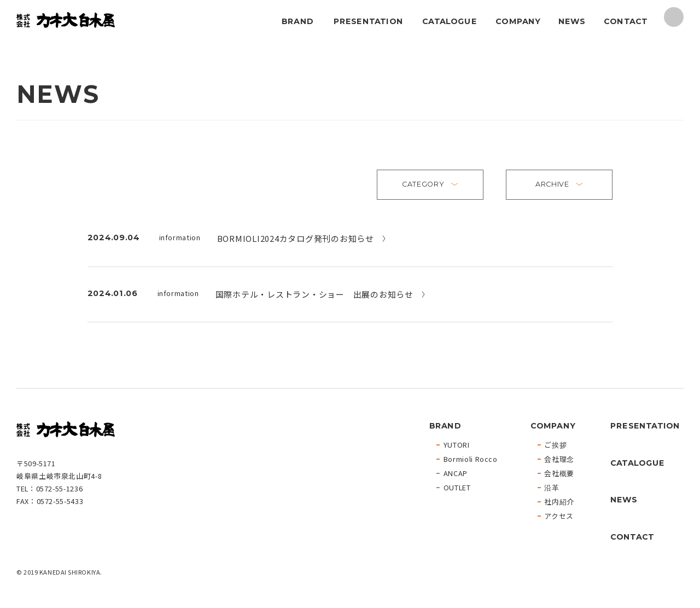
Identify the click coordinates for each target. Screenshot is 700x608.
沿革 (552, 488)
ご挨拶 (555, 445)
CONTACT (626, 21)
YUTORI (457, 445)
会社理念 (559, 459)
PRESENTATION (368, 21)
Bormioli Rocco (471, 459)
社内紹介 (559, 502)
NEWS (571, 21)
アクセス (559, 516)
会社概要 (559, 474)
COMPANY (518, 21)
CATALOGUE (450, 21)
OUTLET (457, 488)
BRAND (297, 21)
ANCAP (456, 474)
